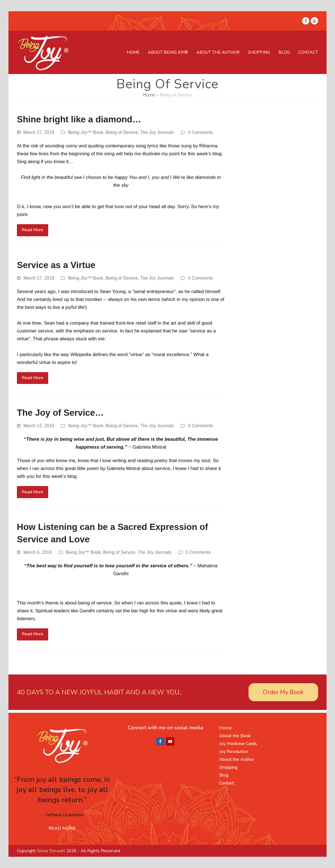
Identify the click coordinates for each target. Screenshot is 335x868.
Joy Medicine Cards (238, 744)
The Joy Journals (157, 132)
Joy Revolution (234, 752)
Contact (227, 783)
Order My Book (283, 692)
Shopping (228, 767)
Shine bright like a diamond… (79, 119)
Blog (224, 775)
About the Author (237, 759)
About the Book (235, 736)
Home (149, 95)
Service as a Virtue (56, 265)
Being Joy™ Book (86, 132)
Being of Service (122, 132)
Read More (33, 230)
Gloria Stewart (51, 851)
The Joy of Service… (60, 413)
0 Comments (200, 132)
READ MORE (62, 828)
